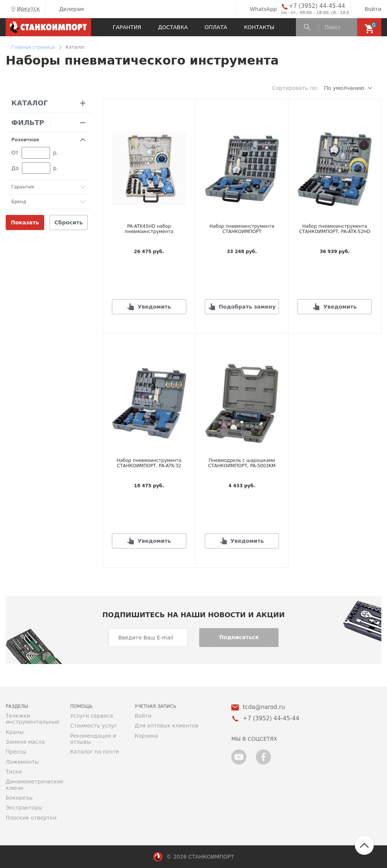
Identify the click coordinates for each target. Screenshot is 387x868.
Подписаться (239, 637)
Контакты (259, 27)
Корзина (146, 736)
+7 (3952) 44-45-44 (317, 6)
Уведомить (154, 307)
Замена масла (25, 742)
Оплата (216, 27)
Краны (15, 732)
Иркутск (25, 9)
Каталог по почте (95, 752)
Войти (367, 9)
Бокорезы (19, 798)
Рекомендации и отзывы (93, 739)
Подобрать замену (247, 307)
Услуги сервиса (92, 716)
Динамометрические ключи (32, 785)
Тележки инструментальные (32, 719)
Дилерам (66, 9)
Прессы (16, 752)
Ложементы (22, 762)
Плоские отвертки (31, 818)
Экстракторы (24, 808)
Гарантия (127, 27)
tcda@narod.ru (264, 707)
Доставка (173, 27)
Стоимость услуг (94, 726)
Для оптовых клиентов (166, 726)
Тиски (14, 772)
